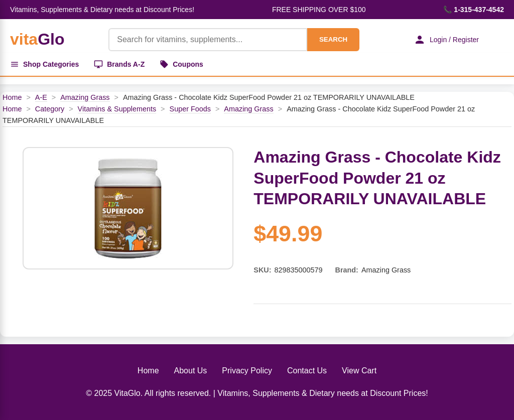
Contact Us (307, 371)
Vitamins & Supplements (117, 109)
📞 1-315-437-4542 (474, 10)
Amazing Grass (85, 97)
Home (12, 97)
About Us (191, 371)
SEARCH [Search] (333, 39)
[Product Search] (208, 40)
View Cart (359, 371)
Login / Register (446, 40)
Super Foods (190, 109)
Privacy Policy (247, 371)
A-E (41, 97)
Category (50, 109)
